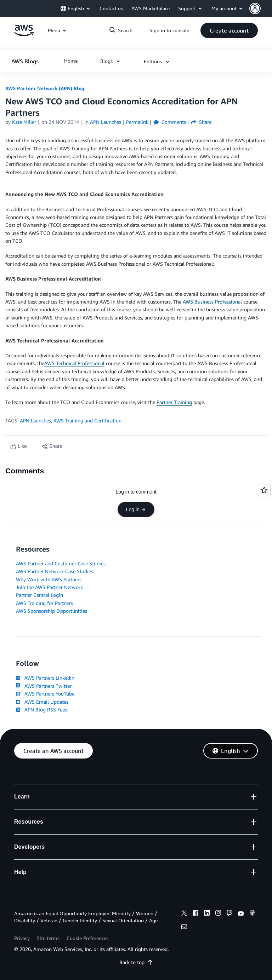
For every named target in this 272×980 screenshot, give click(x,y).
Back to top (136, 962)
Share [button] (201, 122)
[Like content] (19, 446)
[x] (184, 914)
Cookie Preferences (87, 938)
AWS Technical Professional (74, 363)
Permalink (137, 122)
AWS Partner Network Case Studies (55, 571)
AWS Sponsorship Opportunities (52, 611)
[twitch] (229, 914)
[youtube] (241, 914)
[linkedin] (207, 914)
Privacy (22, 938)
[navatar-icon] (255, 8)
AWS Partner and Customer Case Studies (61, 563)
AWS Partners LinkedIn (45, 678)
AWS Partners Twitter (44, 686)
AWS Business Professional (212, 302)
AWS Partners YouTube (45, 694)
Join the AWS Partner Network (49, 587)
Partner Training (174, 402)
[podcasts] (252, 914)
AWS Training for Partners (44, 603)
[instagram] (218, 914)
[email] (184, 928)
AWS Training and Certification (87, 420)
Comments (170, 122)
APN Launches (35, 420)
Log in (136, 509)
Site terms (48, 938)
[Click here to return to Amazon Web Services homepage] (24, 34)
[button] (261, 8)
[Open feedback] (264, 490)
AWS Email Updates (42, 702)
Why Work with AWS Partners (49, 579)
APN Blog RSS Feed (42, 710)
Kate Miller (24, 122)
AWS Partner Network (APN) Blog (45, 88)
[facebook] (195, 914)
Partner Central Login (39, 595)
